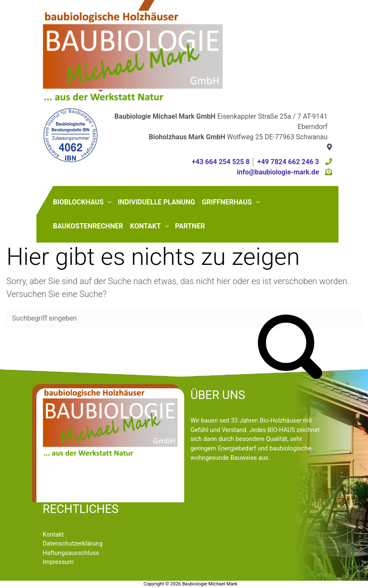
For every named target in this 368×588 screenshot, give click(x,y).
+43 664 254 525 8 (221, 162)
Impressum (58, 562)
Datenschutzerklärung (73, 544)
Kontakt (54, 535)
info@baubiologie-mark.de (278, 172)
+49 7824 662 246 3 (288, 162)
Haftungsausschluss (71, 553)
